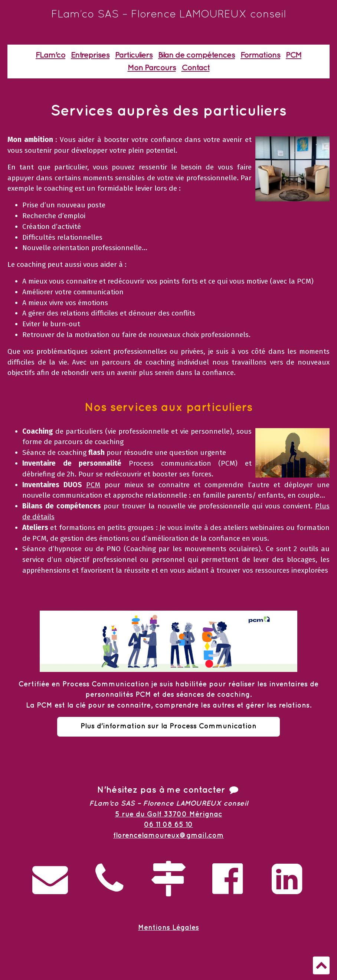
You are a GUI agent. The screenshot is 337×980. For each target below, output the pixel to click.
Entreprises (90, 55)
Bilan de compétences (197, 55)
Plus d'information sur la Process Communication (168, 726)
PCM (294, 55)
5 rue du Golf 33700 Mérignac (169, 814)
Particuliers (134, 55)
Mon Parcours (152, 68)
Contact (196, 68)
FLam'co (50, 55)
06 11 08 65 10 (168, 825)
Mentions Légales (168, 928)
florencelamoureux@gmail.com (168, 836)
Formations (260, 55)
